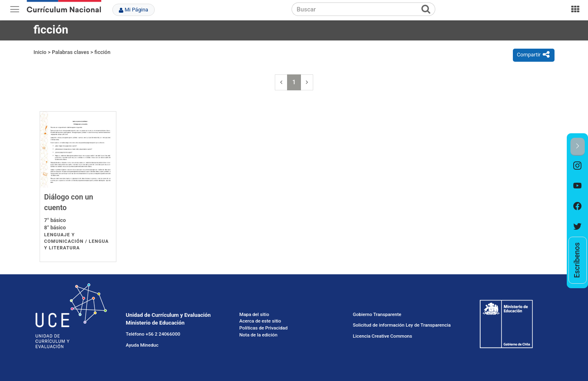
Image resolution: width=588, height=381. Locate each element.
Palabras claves (70, 52)
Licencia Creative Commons (382, 336)
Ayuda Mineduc (142, 345)
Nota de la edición (258, 335)
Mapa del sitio (254, 314)
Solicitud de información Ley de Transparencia (402, 325)
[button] (578, 147)
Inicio (40, 52)
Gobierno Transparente (377, 314)
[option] (578, 166)
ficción (102, 52)
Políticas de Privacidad (263, 328)
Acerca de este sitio (260, 321)
